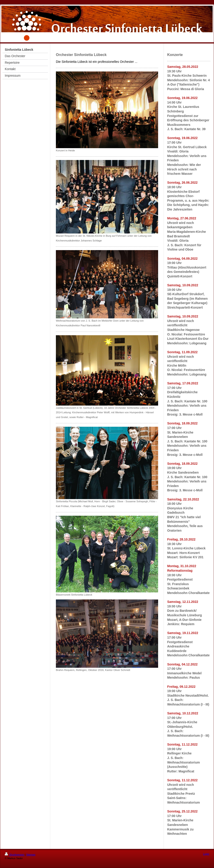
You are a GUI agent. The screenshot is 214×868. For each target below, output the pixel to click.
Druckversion (15, 855)
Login (206, 854)
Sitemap (31, 855)
